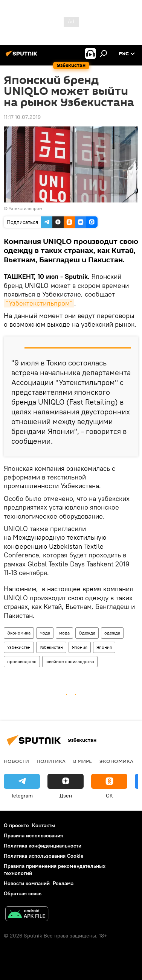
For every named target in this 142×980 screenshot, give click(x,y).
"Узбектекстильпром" (39, 303)
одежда (112, 633)
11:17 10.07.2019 (22, 117)
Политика (51, 761)
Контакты (44, 825)
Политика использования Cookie (44, 856)
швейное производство (70, 661)
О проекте (16, 825)
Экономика (19, 633)
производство (22, 661)
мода (45, 633)
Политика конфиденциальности (43, 846)
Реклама (63, 883)
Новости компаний (27, 883)
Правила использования (33, 835)
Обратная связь (23, 893)
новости (16, 761)
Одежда (87, 633)
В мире (82, 761)
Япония (80, 647)
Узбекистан (19, 647)
